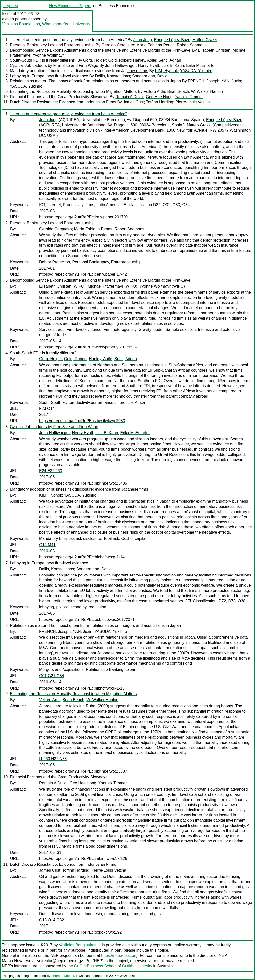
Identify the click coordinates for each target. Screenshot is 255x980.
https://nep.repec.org (119, 955)
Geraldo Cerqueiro (118, 45)
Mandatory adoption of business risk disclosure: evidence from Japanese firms (79, 71)
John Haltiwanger (121, 66)
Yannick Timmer (189, 97)
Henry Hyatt (148, 66)
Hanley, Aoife (145, 60)
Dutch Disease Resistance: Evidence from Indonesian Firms (63, 102)
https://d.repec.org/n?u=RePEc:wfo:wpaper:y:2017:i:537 (89, 347)
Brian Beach (178, 91)
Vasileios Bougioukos (21, 24)
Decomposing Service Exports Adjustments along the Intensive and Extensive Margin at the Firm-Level (100, 50)
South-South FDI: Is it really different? (43, 60)
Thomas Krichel (63, 976)
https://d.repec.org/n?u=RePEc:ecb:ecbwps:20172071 (87, 619)
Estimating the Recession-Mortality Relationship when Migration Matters (73, 91)
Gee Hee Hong (159, 97)
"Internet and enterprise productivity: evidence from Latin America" (68, 40)
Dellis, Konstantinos (113, 76)
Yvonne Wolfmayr (48, 55)
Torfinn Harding (160, 102)
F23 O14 (47, 409)
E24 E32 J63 (51, 471)
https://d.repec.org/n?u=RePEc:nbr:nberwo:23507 (83, 771)
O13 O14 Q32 (52, 920)
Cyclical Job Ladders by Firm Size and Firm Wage (54, 66)
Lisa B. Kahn (173, 66)
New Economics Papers (70, 6)
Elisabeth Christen (214, 50)
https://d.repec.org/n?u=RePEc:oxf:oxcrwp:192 (80, 932)
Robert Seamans (192, 45)
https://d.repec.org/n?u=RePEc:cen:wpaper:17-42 (83, 274)
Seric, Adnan (170, 60)
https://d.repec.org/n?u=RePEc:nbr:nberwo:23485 (83, 483)
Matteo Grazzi (205, 40)
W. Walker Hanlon (207, 91)
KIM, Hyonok (167, 71)
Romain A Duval (129, 97)
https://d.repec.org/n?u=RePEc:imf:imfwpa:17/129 (83, 858)
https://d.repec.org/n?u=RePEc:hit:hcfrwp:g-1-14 (82, 557)
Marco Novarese (17, 961)
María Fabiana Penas (156, 45)
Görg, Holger (95, 60)
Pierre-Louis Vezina (193, 102)
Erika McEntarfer (201, 66)
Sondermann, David (150, 76)
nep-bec (11, 6)
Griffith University (137, 966)
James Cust (133, 102)
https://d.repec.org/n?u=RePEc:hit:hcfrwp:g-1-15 (82, 688)
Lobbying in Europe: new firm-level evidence (49, 76)
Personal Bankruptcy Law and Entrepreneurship (52, 45)
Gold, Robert (120, 60)
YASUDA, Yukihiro (196, 71)
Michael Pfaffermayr (106, 286)
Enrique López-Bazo (172, 40)
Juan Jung (143, 40)
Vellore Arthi (154, 91)
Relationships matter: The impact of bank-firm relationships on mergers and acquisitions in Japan (95, 81)
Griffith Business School (95, 966)
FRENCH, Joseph (204, 81)
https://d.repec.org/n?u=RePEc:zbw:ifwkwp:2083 (82, 421)
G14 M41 (47, 545)
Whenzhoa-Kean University (66, 24)
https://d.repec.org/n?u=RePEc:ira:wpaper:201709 (83, 217)
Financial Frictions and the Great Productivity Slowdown (59, 97)
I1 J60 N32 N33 (53, 759)
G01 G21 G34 (52, 676)
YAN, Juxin (231, 81)
